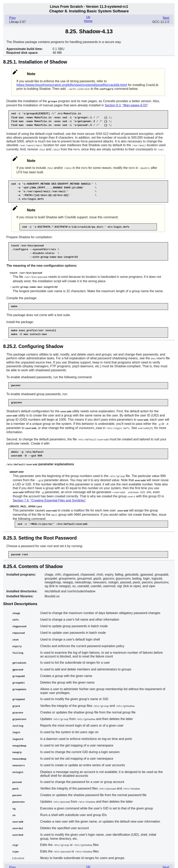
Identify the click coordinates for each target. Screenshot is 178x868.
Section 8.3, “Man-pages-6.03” (126, 105)
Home (88, 21)
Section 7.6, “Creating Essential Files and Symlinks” (49, 496)
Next (166, 18)
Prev (12, 18)
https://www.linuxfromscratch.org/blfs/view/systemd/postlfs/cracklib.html (72, 85)
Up (88, 17)
